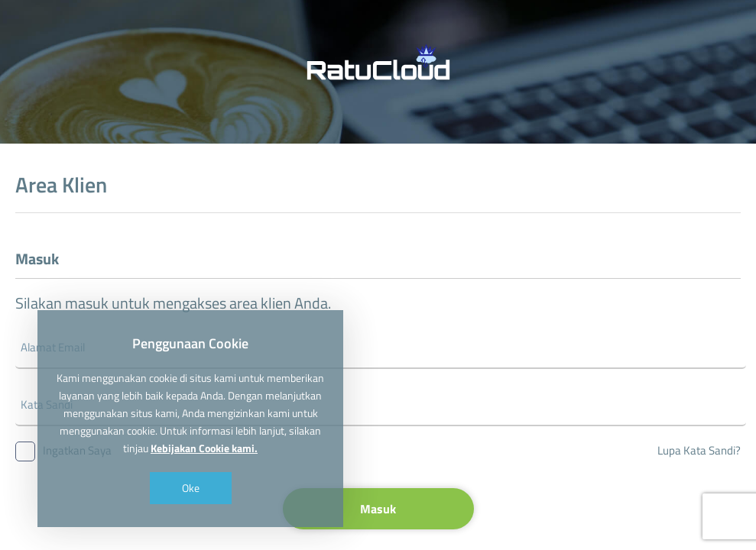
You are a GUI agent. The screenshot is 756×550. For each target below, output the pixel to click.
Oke (191, 488)
